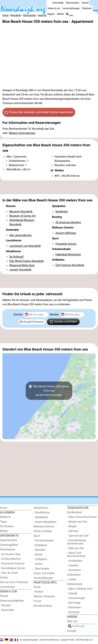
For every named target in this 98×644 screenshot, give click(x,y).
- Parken (38, 592)
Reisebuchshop (43, 606)
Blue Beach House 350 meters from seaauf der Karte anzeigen (49, 391)
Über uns (72, 621)
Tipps (3, 522)
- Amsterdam (75, 561)
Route (37, 587)
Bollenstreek (75, 584)
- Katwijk (72, 593)
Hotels (4, 578)
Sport (37, 536)
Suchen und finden (63, 322)
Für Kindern (7, 526)
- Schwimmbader (44, 541)
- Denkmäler (7, 610)
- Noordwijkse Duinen (13, 568)
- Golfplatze (40, 559)
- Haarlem (73, 565)
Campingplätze (9, 545)
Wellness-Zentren (44, 527)
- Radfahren (40, 545)
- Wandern (39, 550)
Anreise (18, 315)
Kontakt (72, 631)
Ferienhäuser (8, 550)
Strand (85, 3)
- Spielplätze (41, 517)
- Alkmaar (73, 531)
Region (51, 14)
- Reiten (38, 555)
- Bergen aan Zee (77, 522)
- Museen (6, 605)
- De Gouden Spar (10, 554)
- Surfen (38, 564)
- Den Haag (74, 603)
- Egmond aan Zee (78, 536)
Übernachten (73, 3)
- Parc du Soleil (9, 573)
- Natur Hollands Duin (80, 589)
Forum (37, 601)
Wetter (61, 14)
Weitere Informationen (22, 133)
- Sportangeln (41, 569)
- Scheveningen (76, 598)
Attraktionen (41, 508)
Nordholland (74, 512)
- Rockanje (73, 612)
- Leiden (72, 579)
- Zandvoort (74, 570)
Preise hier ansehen (39, 112)
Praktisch (87, 8)
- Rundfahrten (42, 513)
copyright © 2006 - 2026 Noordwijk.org (76, 640)
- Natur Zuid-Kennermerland (76, 555)
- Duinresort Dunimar (12, 564)
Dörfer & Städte (43, 531)
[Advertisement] (49, 187)
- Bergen (72, 526)
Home (4, 508)
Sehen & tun (54, 8)
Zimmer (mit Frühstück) (14, 582)
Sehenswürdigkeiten (12, 601)
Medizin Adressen (44, 596)
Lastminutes (7, 587)
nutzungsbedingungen (29, 640)
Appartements (9, 540)
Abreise (54, 315)
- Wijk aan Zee (75, 548)
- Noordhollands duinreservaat (77, 542)
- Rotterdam (74, 607)
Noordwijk (58, 3)
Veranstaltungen (71, 8)
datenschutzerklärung (49, 640)
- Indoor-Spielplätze (45, 522)
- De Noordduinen (10, 559)
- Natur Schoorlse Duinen (82, 517)
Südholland (74, 575)
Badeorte (5, 517)
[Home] (49, 3)
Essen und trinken (44, 573)
